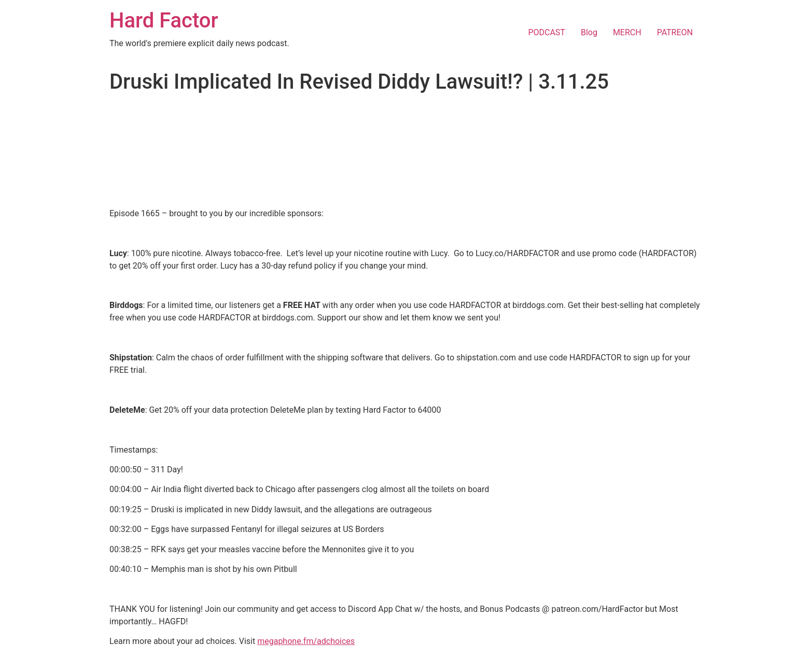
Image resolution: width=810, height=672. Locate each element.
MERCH (627, 32)
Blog (589, 32)
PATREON (675, 32)
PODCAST (547, 32)
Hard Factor (164, 20)
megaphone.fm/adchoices (306, 641)
